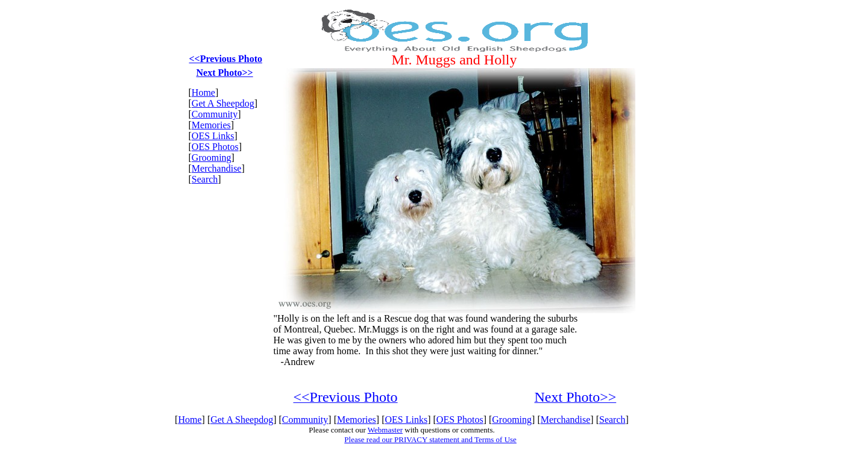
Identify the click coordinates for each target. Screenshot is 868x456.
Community (215, 114)
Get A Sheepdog (223, 103)
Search (205, 179)
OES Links (213, 136)
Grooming (212, 158)
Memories (211, 125)
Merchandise (217, 168)
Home (203, 92)
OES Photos (215, 147)
